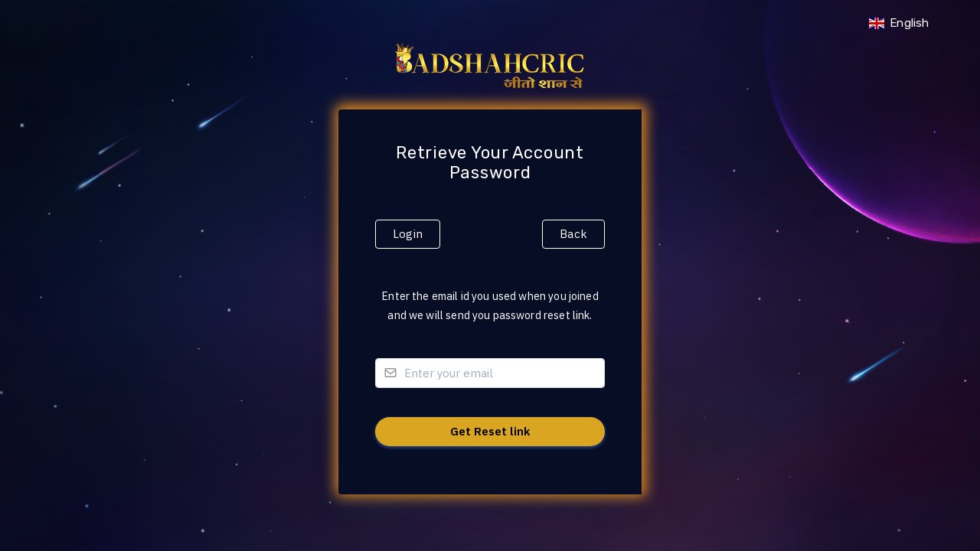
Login (408, 234)
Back (573, 234)
